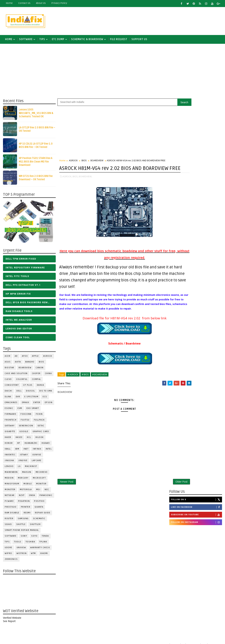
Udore (8, 549)
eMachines (11, 404)
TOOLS (17, 543)
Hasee (19, 439)
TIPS (42, 40)
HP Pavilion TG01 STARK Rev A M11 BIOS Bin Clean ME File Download (35, 163)
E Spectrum (31, 398)
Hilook (39, 439)
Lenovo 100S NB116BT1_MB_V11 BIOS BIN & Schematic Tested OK (36, 115)
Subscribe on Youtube (197, 126)
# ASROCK (73, 388)
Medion (9, 480)
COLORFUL (22, 381)
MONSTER (10, 491)
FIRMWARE (10, 416)
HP (18, 445)
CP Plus (27, 387)
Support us (139, 40)
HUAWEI (45, 445)
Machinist (31, 468)
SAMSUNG (23, 520)
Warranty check (40, 549)
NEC (47, 491)
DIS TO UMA (45, 393)
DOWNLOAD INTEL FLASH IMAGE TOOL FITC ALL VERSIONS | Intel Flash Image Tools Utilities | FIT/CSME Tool (193, 552)
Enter (37, 404)
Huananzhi (31, 445)
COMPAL (36, 381)
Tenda (45, 538)
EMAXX (25, 404)
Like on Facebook (197, 118)
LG (19, 468)
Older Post (158, 496)
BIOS (41, 364)
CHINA (48, 375)
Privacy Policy (59, 3)
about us (41, 3)
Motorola (25, 491)
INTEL (48, 451)
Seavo (8, 526)
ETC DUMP (58, 40)
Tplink (43, 543)
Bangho (30, 364)
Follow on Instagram (197, 133)
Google (24, 433)
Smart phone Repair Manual (21, 532)
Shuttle (21, 526)
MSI (38, 491)
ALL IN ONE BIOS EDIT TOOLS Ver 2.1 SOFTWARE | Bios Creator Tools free (204, 584)
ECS (45, 398)
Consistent (11, 387)
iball (7, 451)
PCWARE (9, 503)
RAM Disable (12, 514)
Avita (18, 364)
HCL (29, 439)
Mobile (27, 485)
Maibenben (11, 474)
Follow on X (197, 111)
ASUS (7, 364)
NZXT (21, 497)
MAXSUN (26, 474)
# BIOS (85, 388)
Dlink (8, 398)
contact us (24, 3)
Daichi (8, 393)
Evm (20, 410)
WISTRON (21, 555)
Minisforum (12, 485)
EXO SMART (32, 410)
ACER (7, 358)
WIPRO (8, 555)
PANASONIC (46, 497)
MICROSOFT (39, 480)
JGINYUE (36, 456)
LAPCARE (36, 462)
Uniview (21, 549)
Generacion (26, 427)
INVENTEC (10, 456)
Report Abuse (178, 611)
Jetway (23, 456)
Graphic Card (40, 433)
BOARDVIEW (25, 369)
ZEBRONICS (11, 561)
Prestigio (10, 509)
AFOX (24, 358)
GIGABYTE (10, 433)
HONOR (8, 445)
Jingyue (23, 462)
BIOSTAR (9, 369)
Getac (41, 427)
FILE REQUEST (118, 40)
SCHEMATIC (39, 520)
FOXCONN (26, 416)
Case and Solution (16, 375)
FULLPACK (39, 422)
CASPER (36, 375)
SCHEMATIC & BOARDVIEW (87, 40)
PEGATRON (24, 503)
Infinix (37, 451)
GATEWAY (9, 427)
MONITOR (41, 485)
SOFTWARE (25, 40)
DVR (18, 398)
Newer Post (66, 496)
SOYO (34, 538)
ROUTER (9, 520)
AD (16, 358)
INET (26, 451)
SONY (23, 538)
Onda (32, 497)
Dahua (40, 387)
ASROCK (47, 358)
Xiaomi (44, 555)
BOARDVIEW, (85, 186)
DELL (19, 393)
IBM (17, 451)
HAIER (8, 439)
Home (9, 3)
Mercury (23, 480)
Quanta (39, 509)
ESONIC (9, 410)
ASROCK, (67, 186)
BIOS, (75, 186)
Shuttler (35, 526)
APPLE (35, 358)
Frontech (10, 422)
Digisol (30, 393)
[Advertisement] (158, 21)
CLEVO (8, 381)
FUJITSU (25, 422)
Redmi (27, 514)
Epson (48, 404)
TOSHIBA (30, 543)
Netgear (9, 497)
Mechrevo (41, 474)
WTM (33, 555)
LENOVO (9, 468)
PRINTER (25, 509)
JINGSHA (9, 462)
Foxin (39, 416)
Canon (39, 369)
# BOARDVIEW (99, 388)
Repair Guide (42, 514)
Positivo (39, 503)
